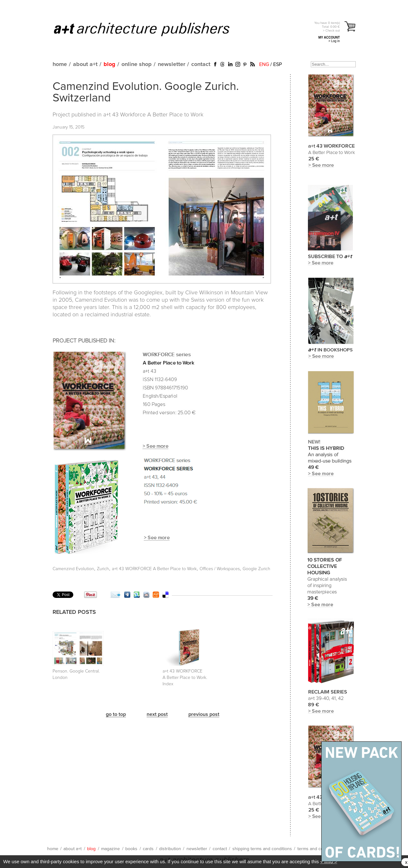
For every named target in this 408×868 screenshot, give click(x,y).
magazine (110, 849)
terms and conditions (318, 849)
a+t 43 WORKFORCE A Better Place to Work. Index (185, 678)
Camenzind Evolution (73, 569)
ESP (277, 64)
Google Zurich (256, 569)
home (60, 64)
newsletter (171, 64)
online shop (137, 64)
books (131, 849)
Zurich (103, 569)
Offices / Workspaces (220, 569)
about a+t (85, 64)
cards (148, 849)
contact (201, 64)
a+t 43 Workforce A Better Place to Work (153, 115)
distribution (170, 849)
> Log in (334, 41)
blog (109, 64)
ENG (264, 64)
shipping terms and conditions (262, 849)
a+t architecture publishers (150, 29)
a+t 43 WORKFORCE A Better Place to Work (154, 569)
